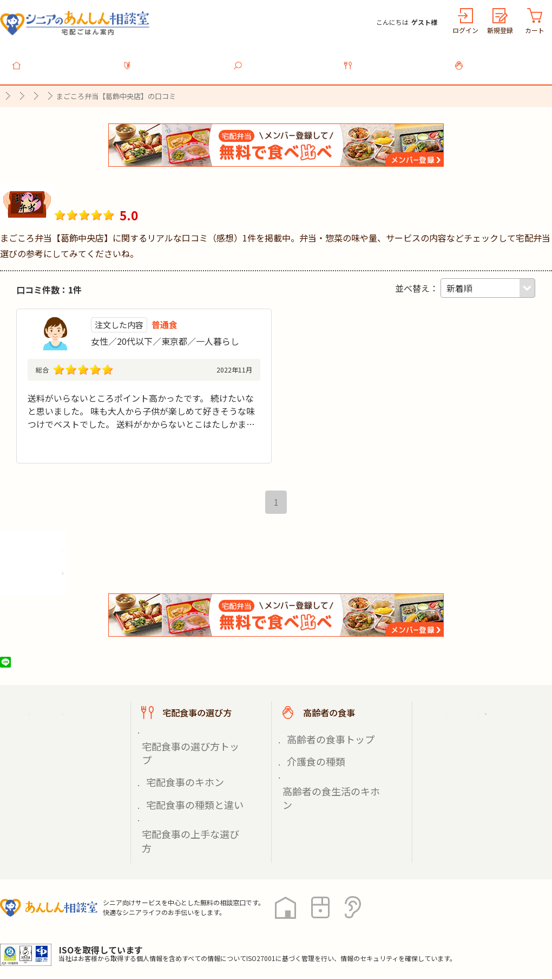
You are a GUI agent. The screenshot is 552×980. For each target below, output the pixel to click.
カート (535, 30)
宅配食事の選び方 (393, 59)
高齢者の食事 (503, 59)
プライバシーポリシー (43, 931)
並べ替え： (417, 282)
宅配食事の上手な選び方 (188, 780)
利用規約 (122, 931)
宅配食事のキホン (176, 755)
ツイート (47, 669)
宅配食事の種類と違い (184, 768)
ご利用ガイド (470, 720)
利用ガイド (172, 59)
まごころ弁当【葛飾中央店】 (146, 188)
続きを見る (239, 452)
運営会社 (174, 931)
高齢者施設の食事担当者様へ (491, 779)
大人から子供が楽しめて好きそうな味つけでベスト (127, 392)
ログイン (465, 30)
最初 (248, 509)
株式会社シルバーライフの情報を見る (80, 576)
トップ (62, 59)
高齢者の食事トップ (321, 743)
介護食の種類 (310, 755)
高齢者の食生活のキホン (328, 768)
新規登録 (500, 30)
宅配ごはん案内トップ (69, 720)
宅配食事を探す (282, 59)
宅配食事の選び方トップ (188, 743)
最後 (304, 509)
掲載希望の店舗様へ (483, 747)
